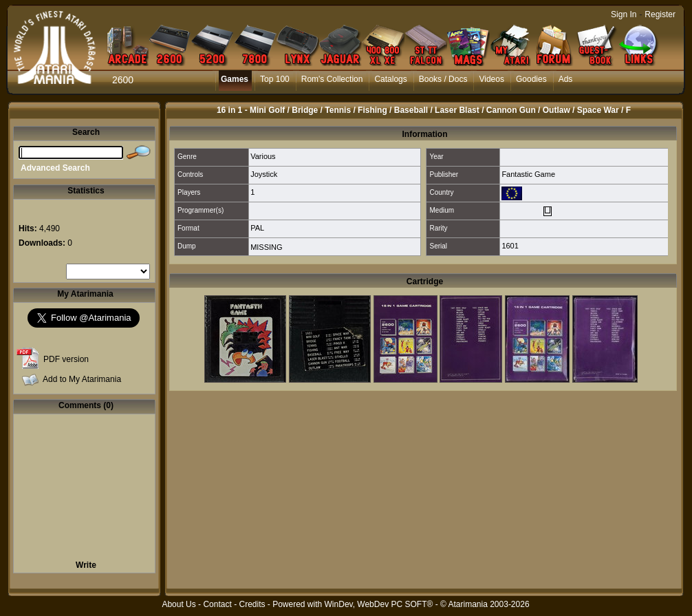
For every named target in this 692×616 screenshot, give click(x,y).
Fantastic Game (528, 174)
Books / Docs (443, 79)
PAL (257, 228)
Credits (252, 604)
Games (235, 79)
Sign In (624, 14)
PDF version (66, 359)
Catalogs (390, 79)
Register (660, 14)
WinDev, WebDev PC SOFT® (379, 604)
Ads (566, 79)
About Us (179, 604)
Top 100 (275, 79)
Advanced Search (55, 168)
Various (263, 156)
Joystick (264, 174)
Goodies (531, 79)
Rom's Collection (332, 79)
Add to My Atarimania (82, 379)
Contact (217, 604)
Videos (491, 79)
